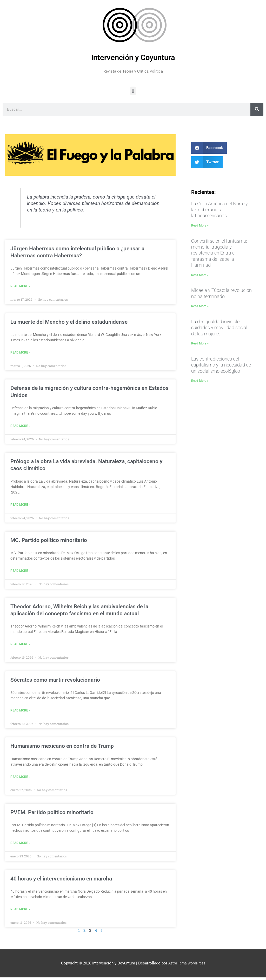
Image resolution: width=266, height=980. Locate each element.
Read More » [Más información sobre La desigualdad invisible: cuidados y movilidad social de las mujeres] (200, 343)
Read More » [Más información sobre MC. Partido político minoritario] (20, 572)
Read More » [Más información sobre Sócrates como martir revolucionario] (20, 712)
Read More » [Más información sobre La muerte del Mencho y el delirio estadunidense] (20, 353)
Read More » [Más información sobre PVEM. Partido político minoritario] (20, 845)
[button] (133, 91)
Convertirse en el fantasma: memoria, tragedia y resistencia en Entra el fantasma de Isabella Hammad (219, 253)
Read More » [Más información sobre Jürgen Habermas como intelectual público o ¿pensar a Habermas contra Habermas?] (20, 286)
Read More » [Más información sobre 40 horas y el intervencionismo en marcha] (20, 912)
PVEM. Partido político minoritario (52, 814)
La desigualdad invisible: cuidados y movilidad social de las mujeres (219, 328)
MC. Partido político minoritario (49, 541)
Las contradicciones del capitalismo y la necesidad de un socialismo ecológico (221, 365)
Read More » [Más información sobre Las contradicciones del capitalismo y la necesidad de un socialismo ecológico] (200, 381)
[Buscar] (257, 109)
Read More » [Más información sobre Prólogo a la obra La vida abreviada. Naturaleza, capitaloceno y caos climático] (20, 506)
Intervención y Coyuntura (133, 57)
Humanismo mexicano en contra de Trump (62, 748)
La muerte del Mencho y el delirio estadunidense (69, 322)
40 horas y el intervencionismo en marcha (61, 881)
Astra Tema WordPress (187, 966)
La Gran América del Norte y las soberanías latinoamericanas (220, 210)
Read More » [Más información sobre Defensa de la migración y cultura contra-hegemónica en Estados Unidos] (20, 427)
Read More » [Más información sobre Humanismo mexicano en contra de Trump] (20, 779)
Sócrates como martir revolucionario (55, 681)
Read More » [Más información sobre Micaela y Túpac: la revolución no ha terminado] (200, 306)
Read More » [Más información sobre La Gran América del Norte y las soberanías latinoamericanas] (200, 225)
